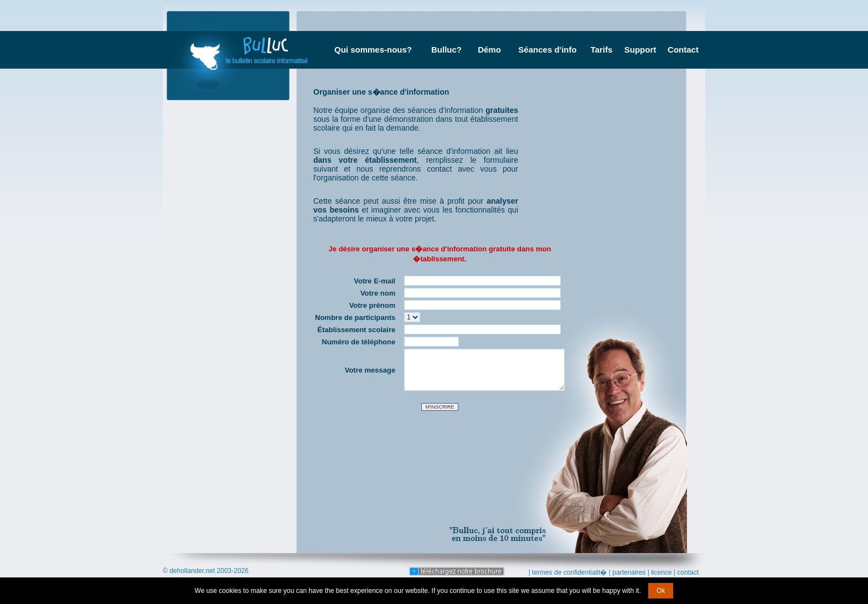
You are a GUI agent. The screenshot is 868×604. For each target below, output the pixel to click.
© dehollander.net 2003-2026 (206, 571)
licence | (663, 572)
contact (688, 572)
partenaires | (631, 572)
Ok (661, 591)
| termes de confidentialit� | (570, 572)
